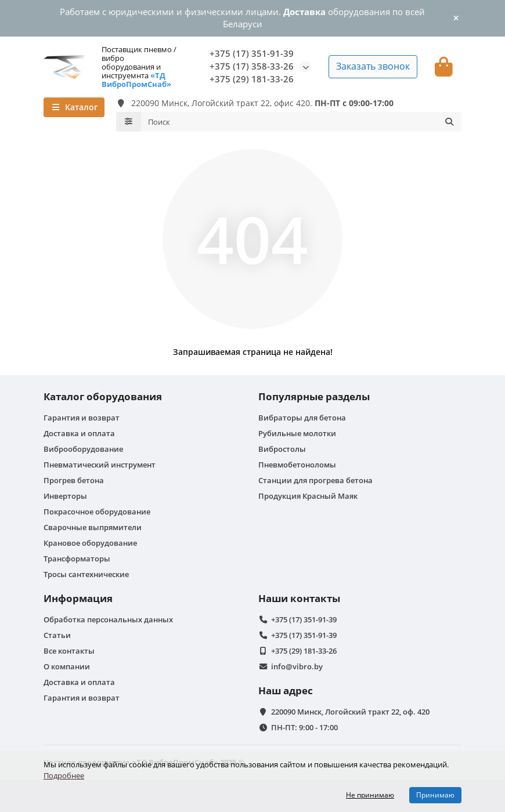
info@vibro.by (297, 666)
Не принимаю (370, 795)
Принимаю (435, 795)
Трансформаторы (77, 559)
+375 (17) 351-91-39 (252, 54)
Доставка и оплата (79, 433)
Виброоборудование (83, 449)
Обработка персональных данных (108, 619)
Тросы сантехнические (86, 574)
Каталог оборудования (103, 396)
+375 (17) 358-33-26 (252, 66)
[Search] (302, 122)
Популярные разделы (314, 396)
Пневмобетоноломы (297, 465)
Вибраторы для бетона (302, 418)
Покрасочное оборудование (97, 512)
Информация (78, 598)
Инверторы (65, 496)
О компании (67, 666)
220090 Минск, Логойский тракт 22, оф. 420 (350, 712)
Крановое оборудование (90, 543)
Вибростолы (282, 449)
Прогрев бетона (74, 480)
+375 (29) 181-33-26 (252, 79)
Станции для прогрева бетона (315, 480)
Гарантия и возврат (82, 418)
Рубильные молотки (297, 433)
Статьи (57, 635)
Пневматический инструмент (100, 465)
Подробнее (64, 775)
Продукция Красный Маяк (308, 496)
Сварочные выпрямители (93, 527)
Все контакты (69, 651)
